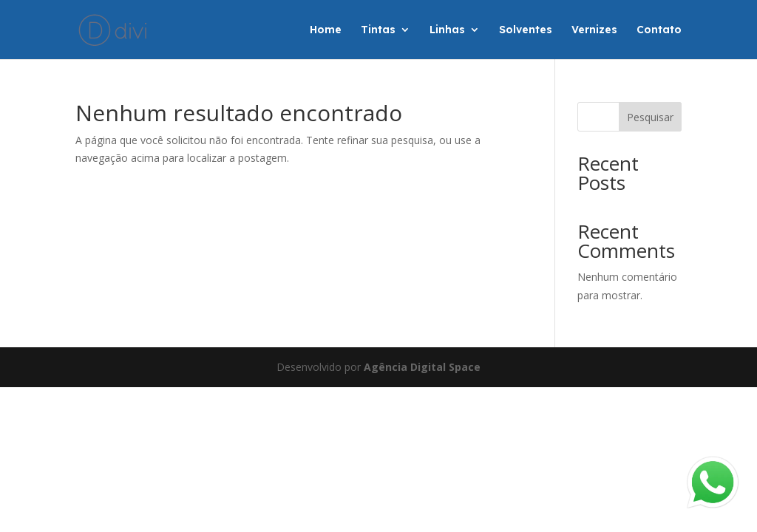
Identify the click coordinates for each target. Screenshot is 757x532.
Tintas (378, 30)
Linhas (447, 30)
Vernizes (594, 30)
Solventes (526, 30)
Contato (659, 30)
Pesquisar (650, 117)
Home (326, 30)
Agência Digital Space (422, 367)
